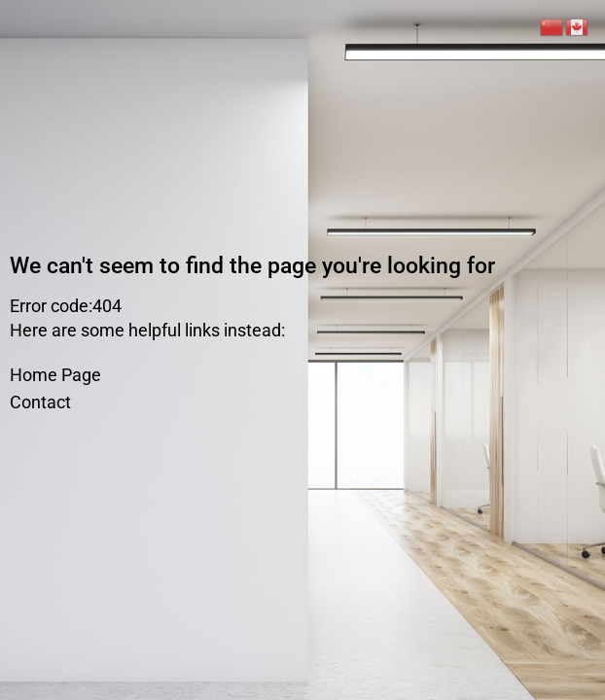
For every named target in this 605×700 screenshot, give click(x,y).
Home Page (55, 375)
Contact (40, 402)
